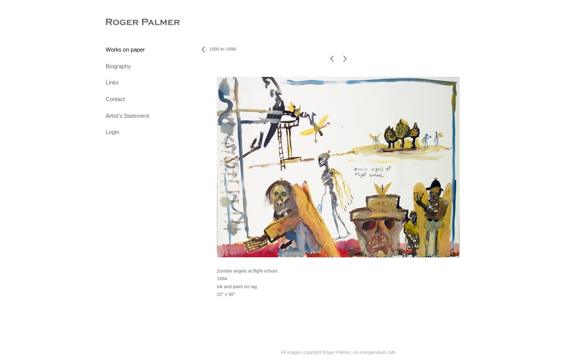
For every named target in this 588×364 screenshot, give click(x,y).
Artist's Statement (127, 116)
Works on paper (125, 50)
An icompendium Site (374, 352)
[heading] (131, 22)
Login (112, 132)
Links (112, 82)
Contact (115, 99)
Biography (118, 66)
